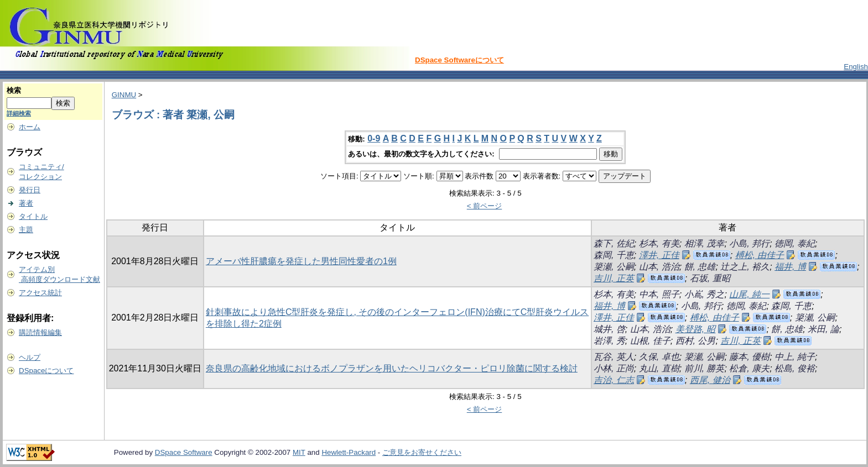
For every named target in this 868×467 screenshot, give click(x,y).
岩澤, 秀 (609, 341)
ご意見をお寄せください (422, 452)
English (856, 67)
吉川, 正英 (614, 278)
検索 (14, 90)
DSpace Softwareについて (459, 60)
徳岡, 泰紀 (795, 243)
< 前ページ (485, 206)
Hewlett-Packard (349, 452)
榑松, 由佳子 (760, 255)
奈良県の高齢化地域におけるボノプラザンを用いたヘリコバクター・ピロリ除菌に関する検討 (392, 368)
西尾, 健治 (710, 380)
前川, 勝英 (705, 368)
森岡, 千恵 (614, 255)
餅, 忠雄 (700, 267)
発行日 (30, 190)
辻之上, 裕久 (745, 267)
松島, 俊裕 (795, 368)
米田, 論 (823, 329)
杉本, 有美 (659, 243)
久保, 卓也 (659, 357)
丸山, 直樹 (659, 368)
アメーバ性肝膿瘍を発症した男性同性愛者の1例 (301, 261)
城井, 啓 (609, 329)
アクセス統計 (40, 293)
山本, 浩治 (659, 267)
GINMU (124, 95)
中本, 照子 (659, 294)
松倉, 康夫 (749, 368)
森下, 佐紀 (614, 243)
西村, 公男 (696, 341)
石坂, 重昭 (710, 278)
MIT (299, 452)
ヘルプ (30, 357)
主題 (26, 230)
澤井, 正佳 (659, 255)
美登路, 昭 (696, 329)
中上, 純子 (795, 357)
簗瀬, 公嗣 (614, 267)
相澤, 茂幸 (705, 243)
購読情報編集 (40, 332)
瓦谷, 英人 (614, 357)
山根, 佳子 (650, 341)
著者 (26, 203)
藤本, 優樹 (749, 357)
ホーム (30, 127)
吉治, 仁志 (614, 380)
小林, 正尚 (614, 368)
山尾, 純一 (749, 294)
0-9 (374, 138)
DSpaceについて (46, 371)
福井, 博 (790, 267)
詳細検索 (19, 113)
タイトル (33, 216)
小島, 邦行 (749, 243)
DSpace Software (184, 452)
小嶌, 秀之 (705, 294)
